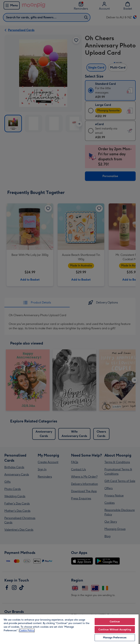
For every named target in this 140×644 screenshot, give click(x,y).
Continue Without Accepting (115, 630)
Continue (115, 622)
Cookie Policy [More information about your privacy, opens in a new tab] (27, 630)
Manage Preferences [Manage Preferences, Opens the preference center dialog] (115, 638)
